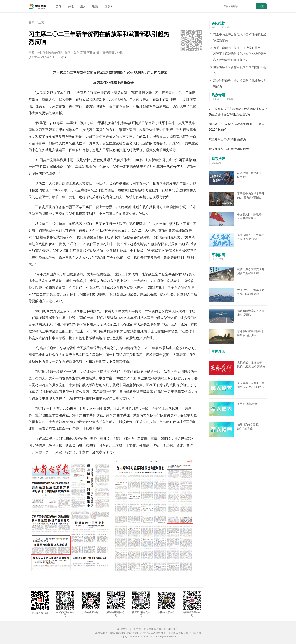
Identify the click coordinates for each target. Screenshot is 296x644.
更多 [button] (108, 6)
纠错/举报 (122, 629)
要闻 (59, 6)
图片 (83, 6)
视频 (95, 6)
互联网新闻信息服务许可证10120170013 (156, 629)
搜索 (261, 6)
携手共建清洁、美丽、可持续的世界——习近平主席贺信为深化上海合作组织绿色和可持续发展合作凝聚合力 (240, 54)
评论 (71, 6)
